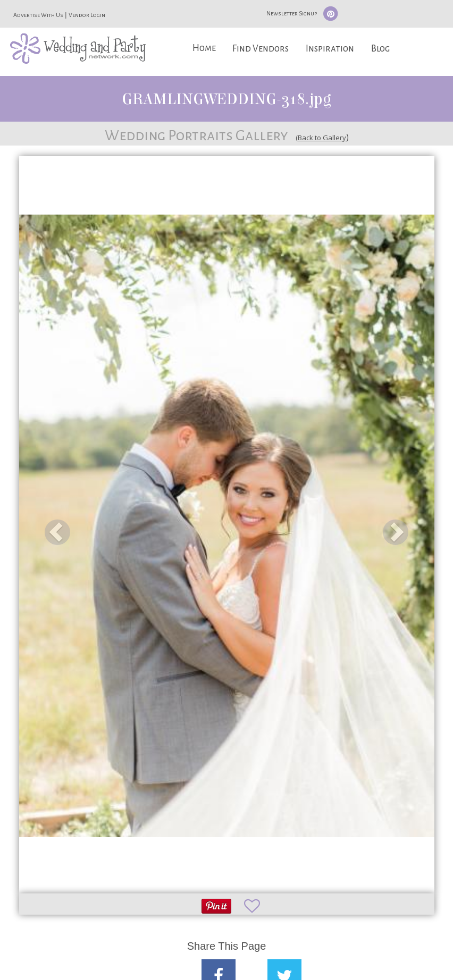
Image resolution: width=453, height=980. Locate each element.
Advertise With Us (38, 15)
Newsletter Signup (292, 13)
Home (204, 48)
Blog (380, 49)
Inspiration (330, 49)
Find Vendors (261, 49)
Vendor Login (87, 15)
